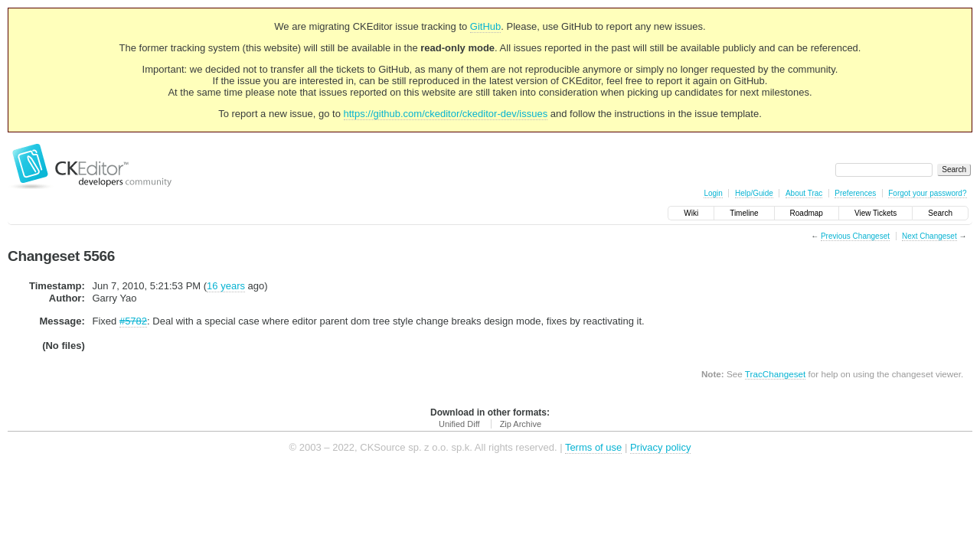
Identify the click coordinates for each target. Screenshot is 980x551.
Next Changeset (929, 236)
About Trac (804, 193)
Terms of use (593, 447)
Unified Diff (459, 424)
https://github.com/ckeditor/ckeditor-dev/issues (446, 114)
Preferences (855, 193)
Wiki (691, 213)
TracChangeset (775, 374)
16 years (226, 286)
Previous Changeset (855, 236)
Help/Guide (754, 193)
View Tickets (875, 213)
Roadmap (807, 213)
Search (940, 213)
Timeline (744, 213)
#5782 (133, 321)
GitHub (485, 26)
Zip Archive (521, 424)
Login (713, 193)
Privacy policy (660, 447)
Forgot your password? (927, 193)
